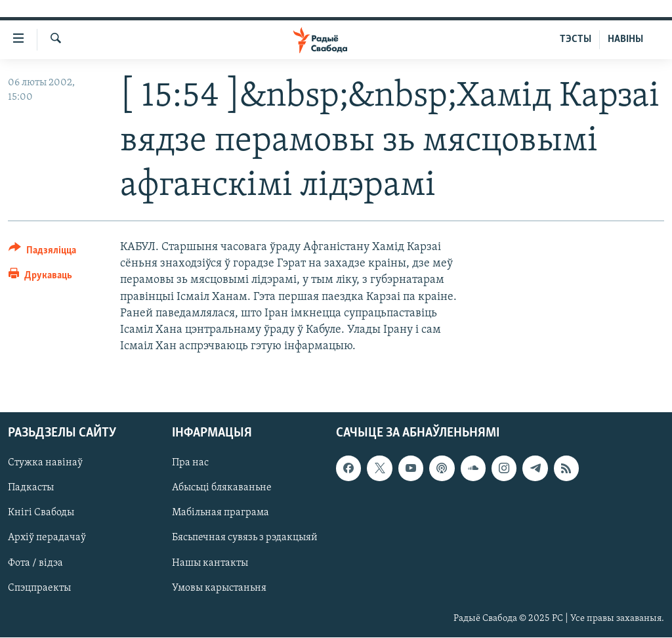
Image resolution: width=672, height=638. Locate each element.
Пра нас (190, 463)
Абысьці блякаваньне (222, 488)
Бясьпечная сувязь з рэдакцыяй (245, 538)
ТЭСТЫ (576, 39)
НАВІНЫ (625, 39)
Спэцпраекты (39, 588)
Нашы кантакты (210, 563)
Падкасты (31, 488)
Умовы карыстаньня (219, 588)
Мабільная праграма (220, 513)
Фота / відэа (35, 563)
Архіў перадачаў (47, 538)
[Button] (42, 252)
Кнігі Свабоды (41, 513)
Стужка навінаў (45, 463)
